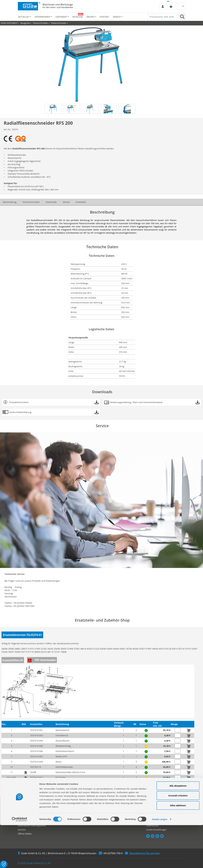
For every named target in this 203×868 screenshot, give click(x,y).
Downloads (51, 202)
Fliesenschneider (41, 23)
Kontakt (105, 17)
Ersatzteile (81, 202)
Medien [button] (90, 17)
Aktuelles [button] (24, 17)
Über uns (22, 809)
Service (66, 202)
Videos (107, 813)
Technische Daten (31, 202)
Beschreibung (10, 202)
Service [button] (117, 17)
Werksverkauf (25, 813)
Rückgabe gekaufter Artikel (74, 817)
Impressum (152, 809)
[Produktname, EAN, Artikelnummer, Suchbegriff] (163, 17)
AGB (148, 805)
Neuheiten (108, 817)
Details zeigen (160, 862)
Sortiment (108, 805)
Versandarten (153, 813)
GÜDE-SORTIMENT (9, 23)
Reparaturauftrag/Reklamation (76, 809)
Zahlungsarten (153, 817)
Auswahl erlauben (178, 838)
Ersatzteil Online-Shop (71, 805)
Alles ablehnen (178, 848)
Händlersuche (25, 817)
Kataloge (78, 17)
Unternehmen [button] (42, 17)
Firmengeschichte (26, 805)
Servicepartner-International (74, 813)
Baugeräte (25, 23)
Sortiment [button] (61, 17)
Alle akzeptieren (178, 829)
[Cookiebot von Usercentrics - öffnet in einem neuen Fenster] (19, 862)
